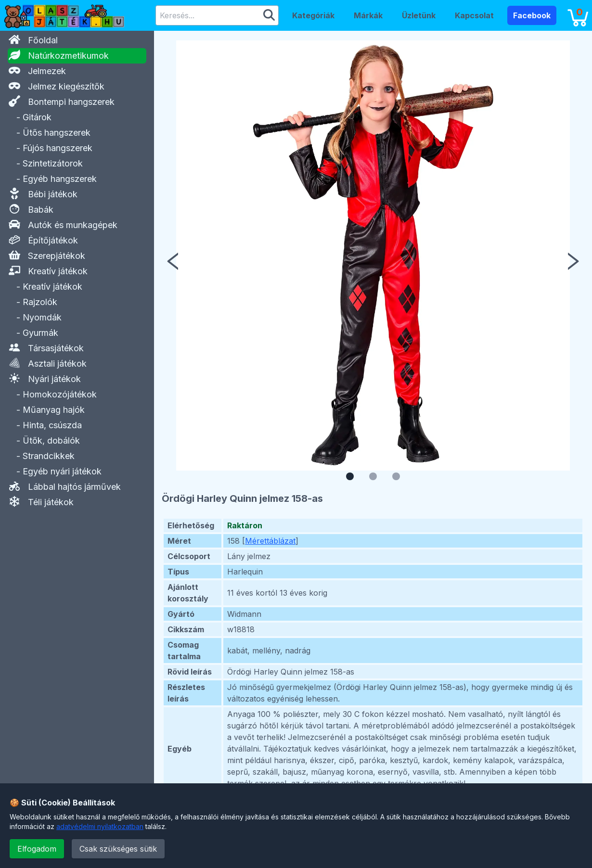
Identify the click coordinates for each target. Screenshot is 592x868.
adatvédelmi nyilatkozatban (100, 826)
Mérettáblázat (270, 541)
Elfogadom (37, 849)
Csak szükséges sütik (118, 849)
